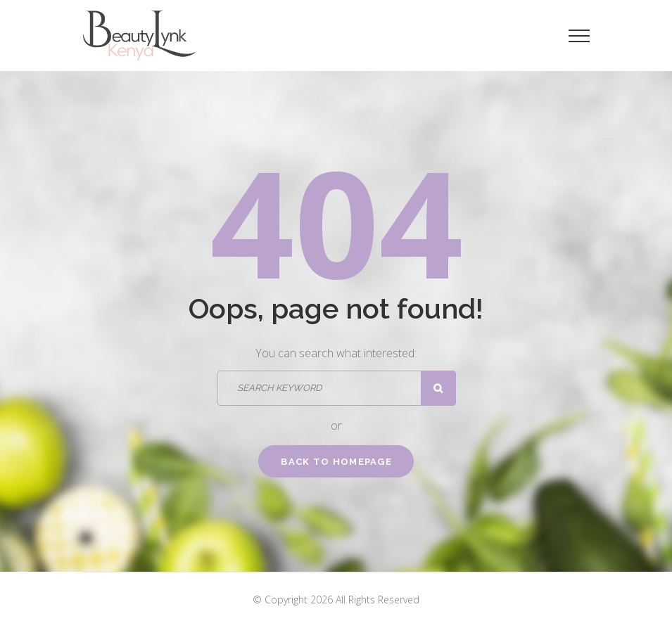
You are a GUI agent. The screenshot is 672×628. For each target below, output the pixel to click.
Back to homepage (336, 462)
